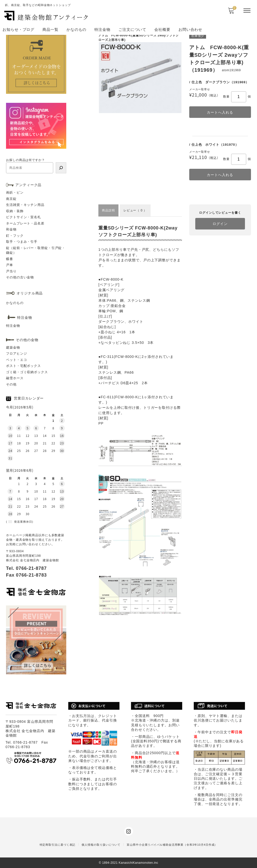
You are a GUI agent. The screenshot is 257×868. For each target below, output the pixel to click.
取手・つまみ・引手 (22, 242)
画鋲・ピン (15, 192)
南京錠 (11, 199)
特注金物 (102, 29)
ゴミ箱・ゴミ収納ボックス (27, 372)
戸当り (11, 271)
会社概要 (162, 29)
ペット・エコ (16, 360)
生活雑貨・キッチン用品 (25, 205)
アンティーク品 (28, 185)
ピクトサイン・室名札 (23, 217)
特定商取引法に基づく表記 (58, 845)
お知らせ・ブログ (18, 29)
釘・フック (15, 236)
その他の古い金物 (20, 277)
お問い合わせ (190, 29)
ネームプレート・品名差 (25, 223)
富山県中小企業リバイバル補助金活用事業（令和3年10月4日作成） (172, 845)
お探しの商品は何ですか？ (25, 160)
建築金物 (13, 347)
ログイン (220, 224)
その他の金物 (27, 340)
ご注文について (132, 29)
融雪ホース (15, 378)
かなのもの (77, 29)
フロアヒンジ (16, 353)
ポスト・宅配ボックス (23, 366)
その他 (11, 384)
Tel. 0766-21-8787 (26, 568)
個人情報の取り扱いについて (101, 845)
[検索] (61, 168)
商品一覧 (50, 29)
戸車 (10, 265)
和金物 (11, 229)
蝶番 (10, 259)
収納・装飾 (15, 211)
